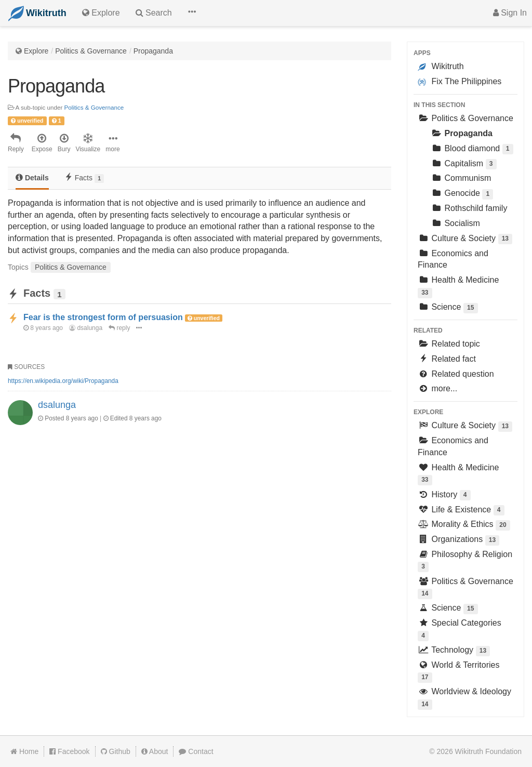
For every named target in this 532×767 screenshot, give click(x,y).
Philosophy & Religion (465, 561)
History (444, 495)
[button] (192, 13)
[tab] (32, 178)
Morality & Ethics (464, 525)
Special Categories (460, 630)
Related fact (447, 359)
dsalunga (86, 328)
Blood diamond (472, 149)
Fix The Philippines (460, 82)
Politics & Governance (91, 51)
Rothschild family (469, 208)
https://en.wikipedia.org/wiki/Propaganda (63, 381)
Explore (36, 51)
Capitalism (464, 164)
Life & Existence (461, 511)
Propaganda (153, 51)
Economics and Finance (453, 259)
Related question (456, 374)
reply (119, 328)
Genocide (462, 194)
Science (448, 308)
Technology (454, 651)
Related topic (449, 344)
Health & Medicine (458, 287)
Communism (461, 178)
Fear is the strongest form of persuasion (103, 317)
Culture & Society (465, 239)
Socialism (455, 223)
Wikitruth (441, 67)
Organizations (458, 540)
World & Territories (458, 672)
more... (437, 388)
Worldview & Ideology (464, 698)
